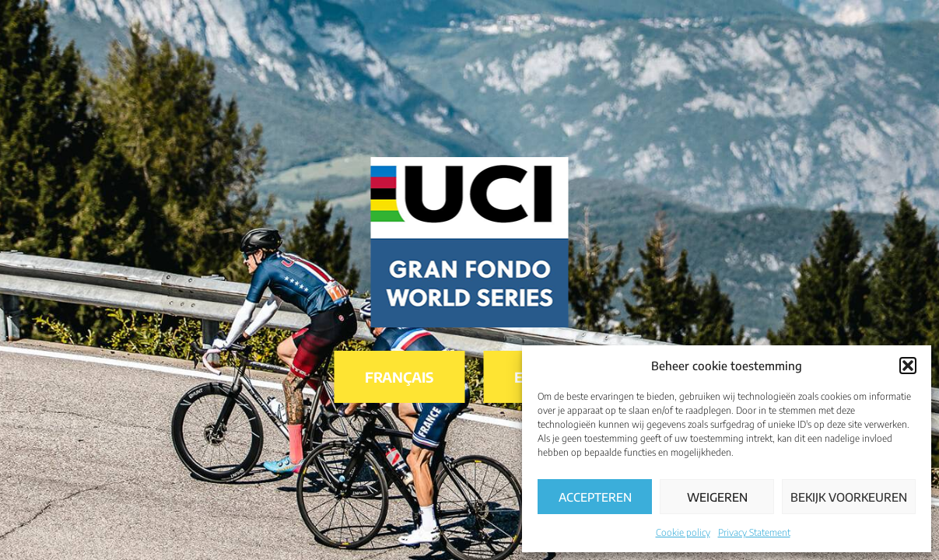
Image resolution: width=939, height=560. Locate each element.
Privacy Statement (754, 532)
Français (399, 377)
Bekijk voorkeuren (849, 497)
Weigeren (717, 497)
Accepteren (595, 497)
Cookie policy (683, 532)
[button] (908, 366)
